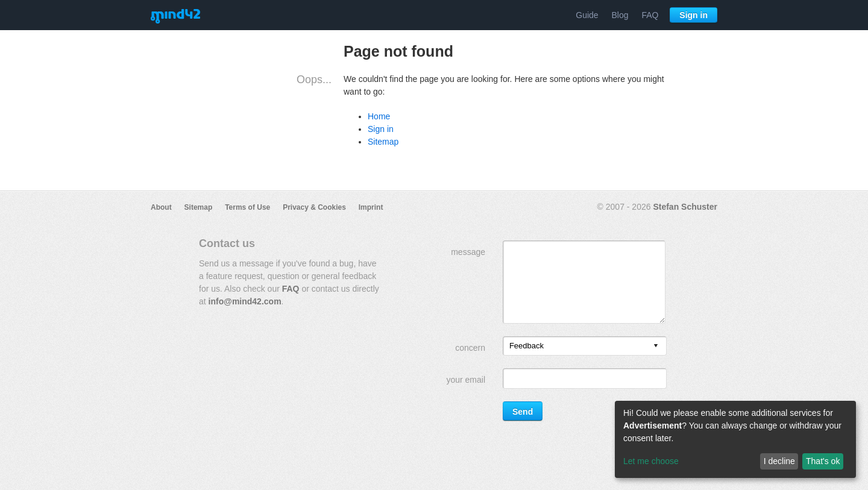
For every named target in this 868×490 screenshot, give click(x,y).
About (161, 207)
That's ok (823, 461)
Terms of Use (247, 207)
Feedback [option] (527, 346)
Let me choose (651, 461)
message (468, 252)
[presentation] (656, 346)
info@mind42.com (245, 301)
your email (466, 380)
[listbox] (585, 346)
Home (379, 116)
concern (470, 348)
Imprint (371, 207)
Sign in (693, 15)
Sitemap (383, 142)
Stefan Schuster (685, 207)
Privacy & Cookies (314, 207)
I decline (779, 461)
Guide (587, 15)
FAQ (650, 15)
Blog (620, 15)
